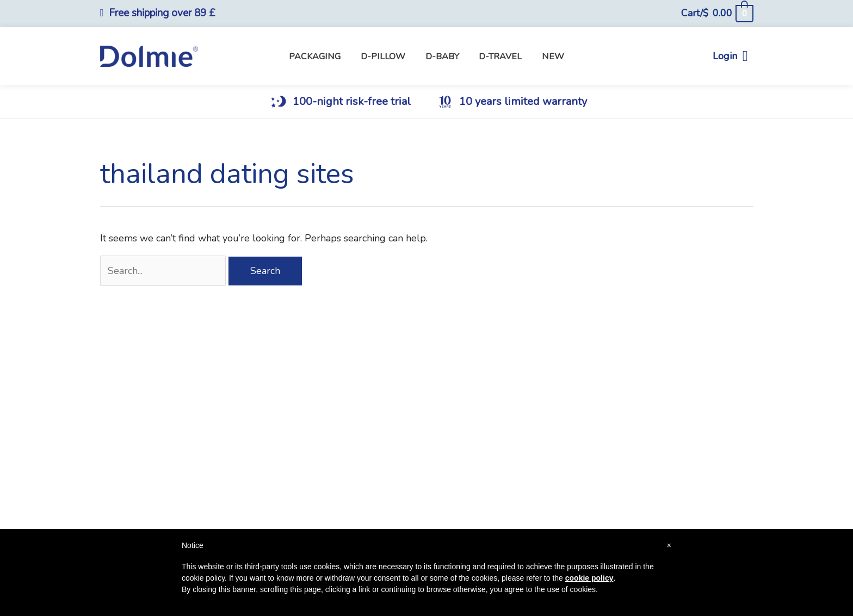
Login (730, 56)
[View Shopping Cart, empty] (717, 13)
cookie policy (589, 578)
